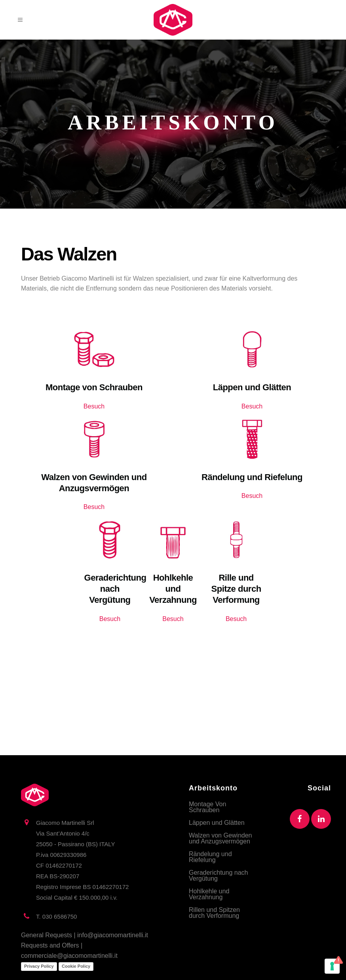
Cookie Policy (76, 966)
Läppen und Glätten (217, 823)
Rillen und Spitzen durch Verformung (214, 913)
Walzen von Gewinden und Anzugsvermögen (221, 838)
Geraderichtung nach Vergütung (218, 876)
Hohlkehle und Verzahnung (209, 894)
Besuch (94, 406)
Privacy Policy (39, 966)
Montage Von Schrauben (207, 807)
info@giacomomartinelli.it (113, 935)
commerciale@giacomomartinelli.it (69, 956)
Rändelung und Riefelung (210, 857)
